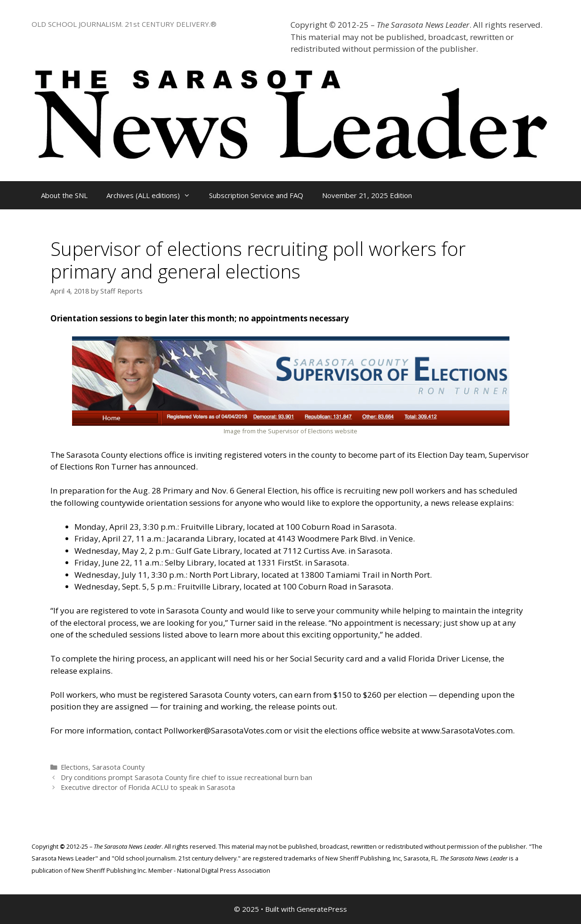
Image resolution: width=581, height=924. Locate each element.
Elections (75, 767)
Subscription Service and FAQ (256, 195)
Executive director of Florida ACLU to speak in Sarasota (148, 787)
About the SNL (64, 195)
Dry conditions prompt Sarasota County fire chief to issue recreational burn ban (186, 777)
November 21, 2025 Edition (367, 195)
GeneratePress (322, 909)
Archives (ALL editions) (153, 195)
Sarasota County (118, 767)
